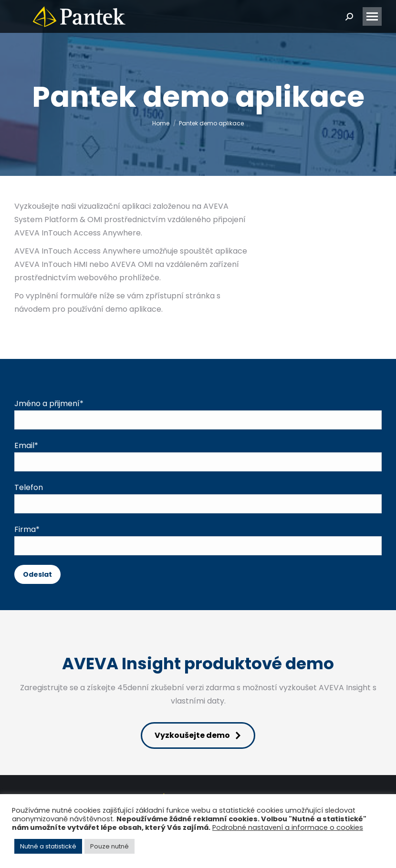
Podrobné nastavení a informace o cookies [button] (288, 827)
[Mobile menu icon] (372, 16)
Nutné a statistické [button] (48, 846)
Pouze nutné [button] (109, 846)
